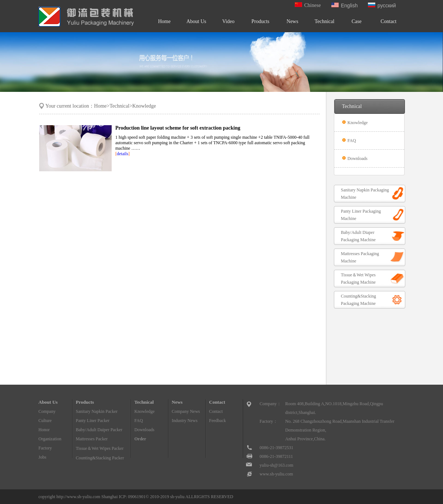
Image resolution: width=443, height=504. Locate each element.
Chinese (308, 5)
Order (140, 439)
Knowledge (357, 123)
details (122, 154)
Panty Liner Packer (93, 421)
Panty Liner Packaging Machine (361, 215)
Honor (44, 430)
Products (260, 21)
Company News (186, 411)
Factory (45, 448)
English (345, 5)
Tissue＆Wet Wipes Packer (100, 448)
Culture (45, 421)
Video (228, 21)
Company (47, 411)
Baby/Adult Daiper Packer (99, 430)
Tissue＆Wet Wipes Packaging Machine (358, 279)
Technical (324, 21)
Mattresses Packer (92, 439)
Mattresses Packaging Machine (360, 257)
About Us (196, 21)
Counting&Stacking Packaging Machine (358, 300)
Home (164, 21)
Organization (50, 439)
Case (356, 21)
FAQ (351, 141)
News (293, 21)
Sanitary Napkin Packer (97, 411)
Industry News (185, 421)
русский (382, 5)
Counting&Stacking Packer (100, 458)
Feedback (217, 421)
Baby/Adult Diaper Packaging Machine (358, 236)
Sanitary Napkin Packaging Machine (365, 194)
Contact (388, 21)
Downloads (357, 158)
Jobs (42, 457)
